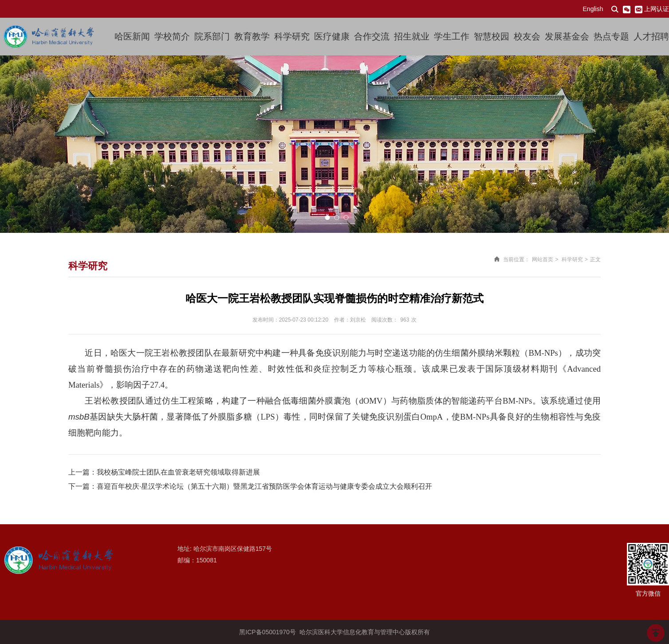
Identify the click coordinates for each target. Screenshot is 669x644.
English (593, 9)
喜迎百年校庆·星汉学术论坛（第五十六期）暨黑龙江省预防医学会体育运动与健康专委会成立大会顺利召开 (264, 486)
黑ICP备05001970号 (268, 632)
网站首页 (543, 259)
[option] (334, 144)
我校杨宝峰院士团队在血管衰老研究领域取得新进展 (178, 472)
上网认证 (657, 9)
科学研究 (572, 259)
